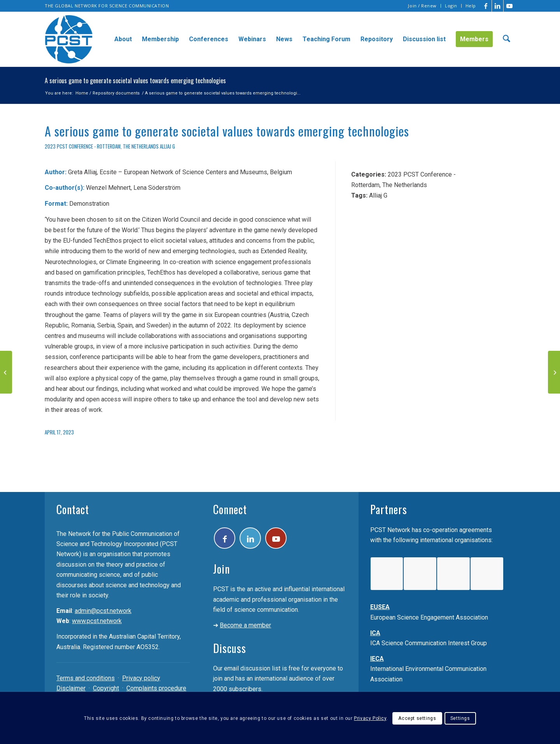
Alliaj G (167, 146)
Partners (389, 509)
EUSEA (380, 607)
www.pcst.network (97, 621)
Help (471, 6)
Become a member (245, 625)
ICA (375, 633)
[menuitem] (423, 6)
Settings (460, 718)
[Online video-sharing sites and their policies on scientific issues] (6, 372)
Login (451, 6)
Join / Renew (422, 6)
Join (221, 569)
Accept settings (417, 718)
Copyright (106, 688)
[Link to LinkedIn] (498, 6)
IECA (377, 659)
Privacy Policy (370, 718)
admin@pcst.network (103, 611)
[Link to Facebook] (486, 6)
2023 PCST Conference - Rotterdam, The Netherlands (102, 146)
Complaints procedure (156, 688)
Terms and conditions (86, 678)
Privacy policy (141, 678)
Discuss (230, 648)
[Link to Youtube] (509, 6)
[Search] (507, 39)
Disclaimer (71, 688)
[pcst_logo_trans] (69, 39)
